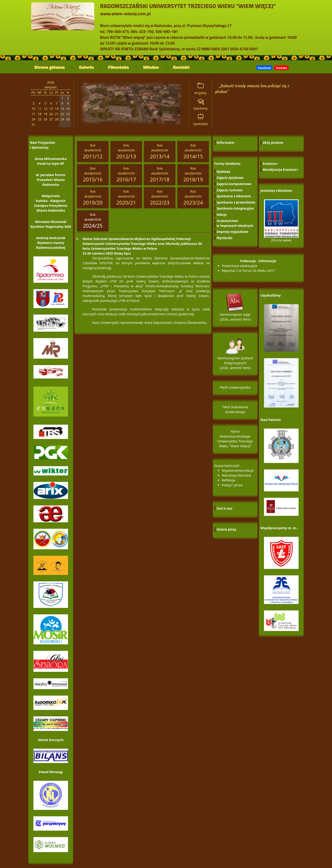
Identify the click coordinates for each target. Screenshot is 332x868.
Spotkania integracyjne (235, 208)
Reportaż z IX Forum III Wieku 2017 (248, 271)
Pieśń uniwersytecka (235, 387)
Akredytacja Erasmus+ (280, 170)
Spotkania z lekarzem (234, 196)
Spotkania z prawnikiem (236, 202)
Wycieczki (224, 238)
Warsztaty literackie (237, 475)
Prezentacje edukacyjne (240, 266)
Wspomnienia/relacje (238, 470)
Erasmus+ (270, 164)
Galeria (86, 67)
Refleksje (229, 480)
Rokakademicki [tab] (93, 152)
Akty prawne (273, 143)
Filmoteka (118, 67)
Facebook (264, 68)
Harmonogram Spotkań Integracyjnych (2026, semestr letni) (235, 357)
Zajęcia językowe (230, 178)
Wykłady (223, 172)
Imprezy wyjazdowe (232, 232)
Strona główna (50, 67)
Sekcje (222, 215)
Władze (151, 67)
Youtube (282, 68)
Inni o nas (224, 508)
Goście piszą (226, 529)
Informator (225, 143)
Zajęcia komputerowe (234, 184)
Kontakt (181, 67)
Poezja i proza (232, 485)
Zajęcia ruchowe (230, 190)
